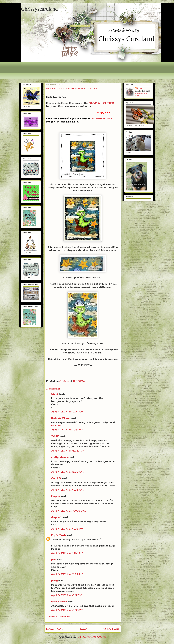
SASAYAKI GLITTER (102, 103)
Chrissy (140, 88)
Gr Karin (56, 425)
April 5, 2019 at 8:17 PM (67, 595)
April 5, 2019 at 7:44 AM (67, 574)
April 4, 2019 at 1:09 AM (67, 412)
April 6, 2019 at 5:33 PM (67, 610)
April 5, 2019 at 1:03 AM (67, 553)
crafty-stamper (60, 457)
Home (83, 629)
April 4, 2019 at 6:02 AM (68, 451)
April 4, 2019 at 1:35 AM (67, 430)
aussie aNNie (59, 602)
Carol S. (56, 478)
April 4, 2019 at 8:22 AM (67, 472)
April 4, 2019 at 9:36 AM (67, 490)
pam (54, 559)
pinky (54, 580)
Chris (55, 394)
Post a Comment (59, 616)
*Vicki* (55, 436)
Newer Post (54, 629)
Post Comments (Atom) (91, 637)
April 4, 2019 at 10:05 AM (68, 511)
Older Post (111, 629)
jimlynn (56, 496)
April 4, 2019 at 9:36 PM (67, 529)
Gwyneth (57, 517)
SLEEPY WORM (102, 119)
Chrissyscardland (39, 9)
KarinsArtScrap (61, 418)
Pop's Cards (59, 535)
